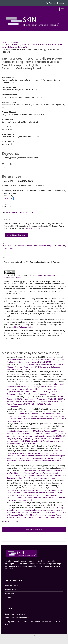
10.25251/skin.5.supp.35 (34, 228)
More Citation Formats (17, 235)
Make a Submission (34, 529)
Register (51, 3)
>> (20, 521)
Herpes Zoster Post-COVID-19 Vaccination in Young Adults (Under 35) (35, 398)
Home (5, 42)
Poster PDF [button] (9, 198)
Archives (14, 42)
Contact (8, 597)
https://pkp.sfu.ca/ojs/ (23, 327)
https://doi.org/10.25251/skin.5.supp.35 (22, 212)
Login (60, 3)
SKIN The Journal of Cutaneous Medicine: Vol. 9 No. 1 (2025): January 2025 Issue (32, 393)
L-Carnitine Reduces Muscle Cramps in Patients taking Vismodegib (34, 359)
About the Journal (12, 586)
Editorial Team (10, 590)
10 (16, 521)
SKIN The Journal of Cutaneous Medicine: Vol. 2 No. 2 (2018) (36, 361)
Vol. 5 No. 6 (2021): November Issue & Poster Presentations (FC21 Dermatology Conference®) (33, 46)
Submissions (10, 593)
